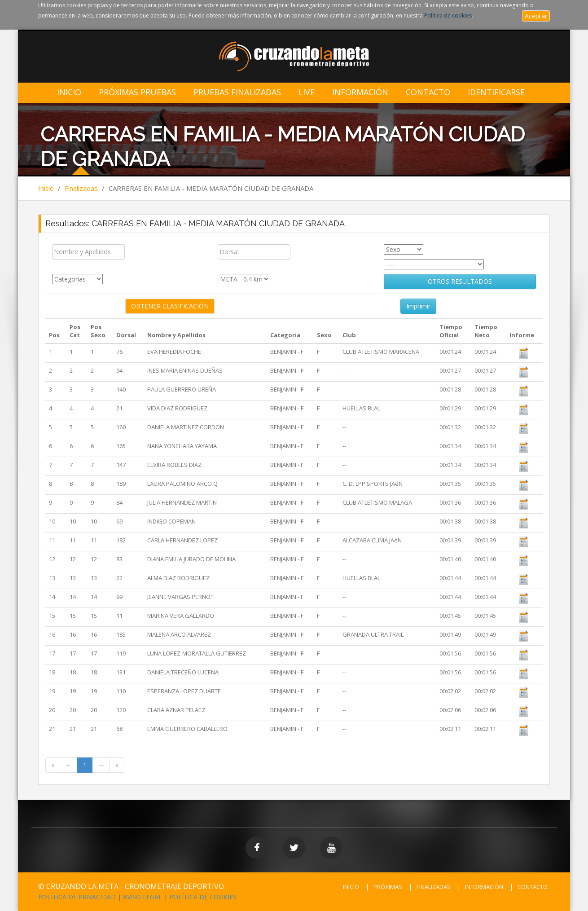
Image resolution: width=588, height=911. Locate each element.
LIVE (307, 92)
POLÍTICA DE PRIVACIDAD (77, 897)
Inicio (69, 92)
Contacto (428, 92)
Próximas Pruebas (137, 92)
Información (360, 92)
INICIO (351, 887)
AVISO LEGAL (143, 897)
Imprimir (418, 306)
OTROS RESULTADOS (460, 281)
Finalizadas (81, 188)
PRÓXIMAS (388, 887)
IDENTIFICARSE (496, 92)
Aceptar (536, 16)
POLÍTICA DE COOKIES (203, 897)
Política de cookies (448, 15)
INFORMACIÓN (484, 887)
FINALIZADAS (434, 887)
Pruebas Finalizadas (237, 92)
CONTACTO (533, 887)
